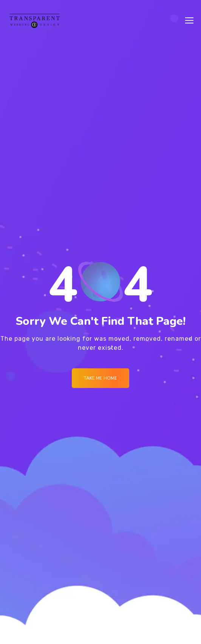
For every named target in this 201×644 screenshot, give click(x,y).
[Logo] (35, 20)
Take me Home (100, 378)
